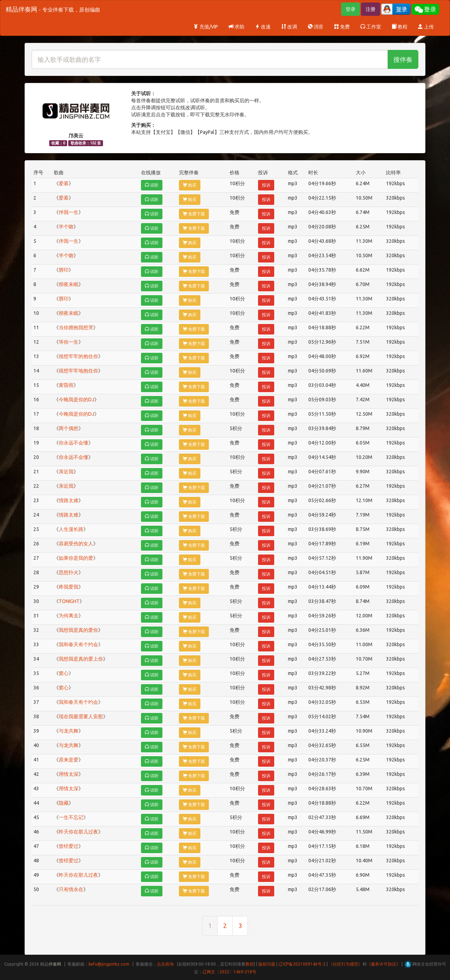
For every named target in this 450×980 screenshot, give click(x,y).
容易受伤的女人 (76, 544)
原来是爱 (69, 760)
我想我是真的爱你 (78, 630)
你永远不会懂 (73, 443)
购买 (190, 185)
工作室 (371, 27)
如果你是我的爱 (76, 558)
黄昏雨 (66, 385)
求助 (236, 27)
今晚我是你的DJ (76, 400)
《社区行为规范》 (346, 964)
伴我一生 (69, 212)
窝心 (64, 673)
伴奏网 (55, 964)
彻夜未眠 (69, 284)
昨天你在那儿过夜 (78, 832)
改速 (263, 27)
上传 (426, 27)
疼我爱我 (69, 587)
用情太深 (69, 774)
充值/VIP (206, 27)
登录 (351, 9)
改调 (289, 27)
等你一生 (69, 342)
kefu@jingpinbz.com (109, 964)
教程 (400, 27)
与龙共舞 (69, 731)
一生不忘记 (71, 817)
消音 (316, 27)
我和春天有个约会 (78, 644)
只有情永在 (71, 889)
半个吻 (66, 227)
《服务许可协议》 (384, 964)
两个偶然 (69, 428)
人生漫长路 (71, 529)
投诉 (266, 185)
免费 (342, 27)
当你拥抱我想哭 (76, 327)
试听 (152, 185)
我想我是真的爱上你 (81, 659)
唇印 (64, 270)
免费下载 (194, 214)
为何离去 (69, 616)
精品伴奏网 (53, 9)
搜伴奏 (403, 59)
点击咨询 (165, 964)
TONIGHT (69, 601)
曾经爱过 (69, 846)
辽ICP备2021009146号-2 (302, 964)
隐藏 (64, 803)
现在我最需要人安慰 (81, 716)
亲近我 (66, 472)
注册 (371, 9)
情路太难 (69, 500)
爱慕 (64, 183)
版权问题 (267, 964)
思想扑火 (69, 572)
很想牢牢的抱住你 (78, 356)
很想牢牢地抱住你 (78, 371)
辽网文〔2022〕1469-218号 (229, 972)
